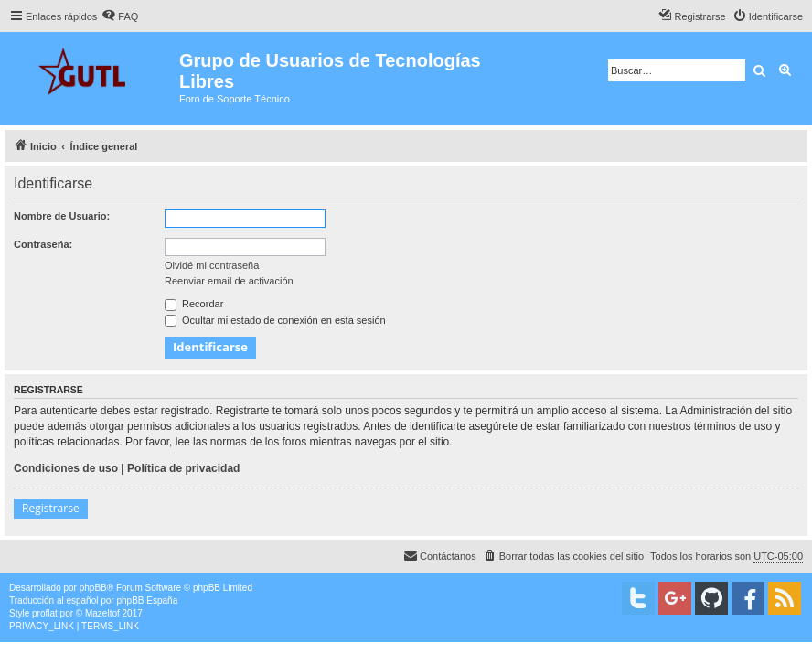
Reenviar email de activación (229, 281)
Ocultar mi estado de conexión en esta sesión (275, 320)
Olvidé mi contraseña (212, 265)
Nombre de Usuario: (62, 216)
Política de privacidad (183, 468)
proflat (45, 613)
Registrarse (51, 508)
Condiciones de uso (66, 468)
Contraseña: (43, 244)
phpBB (93, 588)
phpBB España (147, 601)
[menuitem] (120, 16)
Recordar (194, 304)
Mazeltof (102, 613)
